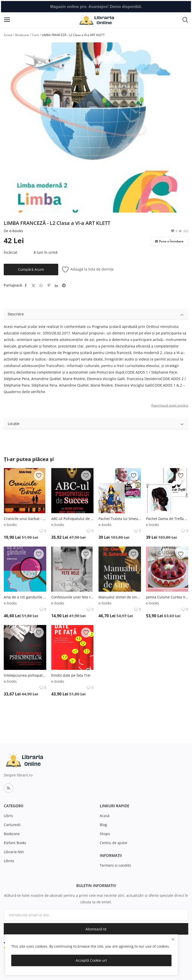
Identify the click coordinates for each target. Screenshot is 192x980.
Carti (35, 35)
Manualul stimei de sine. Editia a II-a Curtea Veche (120, 597)
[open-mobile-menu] (7, 20)
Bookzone (22, 35)
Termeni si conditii (115, 865)
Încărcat (10, 252)
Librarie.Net (14, 852)
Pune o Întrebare (169, 241)
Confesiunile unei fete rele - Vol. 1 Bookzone (72, 597)
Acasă (8, 35)
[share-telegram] (64, 285)
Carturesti (12, 825)
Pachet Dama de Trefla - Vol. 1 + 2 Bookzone (167, 519)
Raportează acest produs (170, 405)
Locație (96, 424)
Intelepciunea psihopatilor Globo (25, 675)
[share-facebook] (26, 285)
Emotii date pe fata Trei (71, 675)
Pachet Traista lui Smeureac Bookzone (120, 519)
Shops (105, 834)
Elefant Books (15, 843)
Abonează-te (96, 929)
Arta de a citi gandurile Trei (25, 597)
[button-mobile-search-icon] (185, 20)
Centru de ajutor (114, 843)
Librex (9, 861)
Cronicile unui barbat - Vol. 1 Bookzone (25, 519)
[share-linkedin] (56, 285)
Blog (103, 825)
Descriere (96, 315)
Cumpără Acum (31, 269)
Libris (8, 816)
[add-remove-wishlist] (39, 476)
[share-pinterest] (49, 285)
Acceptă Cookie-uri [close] (91, 960)
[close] (173, 939)
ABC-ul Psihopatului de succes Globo (72, 519)
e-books (16, 231)
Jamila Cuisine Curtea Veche (167, 597)
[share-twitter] (33, 285)
